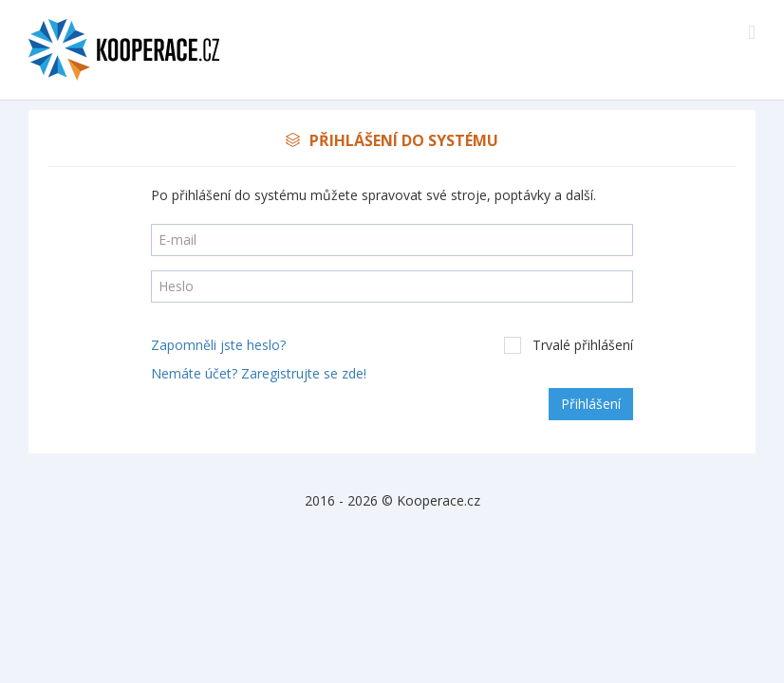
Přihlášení (591, 404)
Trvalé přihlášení (569, 345)
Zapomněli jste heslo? (218, 345)
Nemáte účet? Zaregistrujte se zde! (259, 373)
